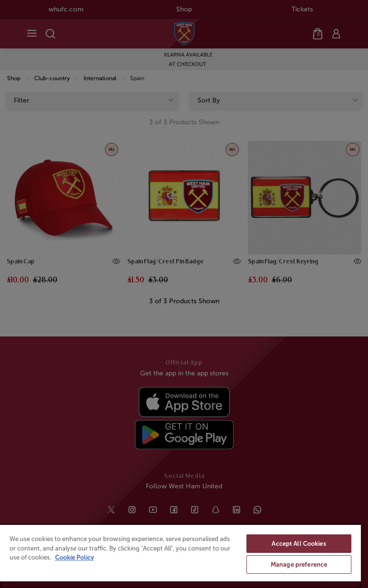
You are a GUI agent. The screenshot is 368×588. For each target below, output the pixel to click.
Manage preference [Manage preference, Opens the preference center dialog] (299, 565)
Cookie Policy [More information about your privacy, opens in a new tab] (75, 557)
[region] (180, 556)
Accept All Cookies (299, 544)
